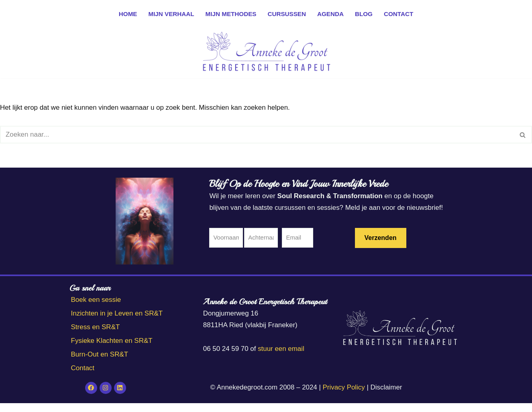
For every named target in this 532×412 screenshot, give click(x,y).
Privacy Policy (344, 397)
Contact (399, 14)
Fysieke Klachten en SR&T (112, 350)
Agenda (331, 14)
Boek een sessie (96, 309)
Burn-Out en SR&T (100, 364)
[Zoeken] (257, 135)
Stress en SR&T (96, 336)
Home (127, 14)
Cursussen (287, 14)
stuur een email (281, 358)
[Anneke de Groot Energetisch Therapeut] (266, 53)
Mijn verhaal (171, 14)
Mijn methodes (231, 14)
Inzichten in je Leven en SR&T (117, 323)
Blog (364, 14)
